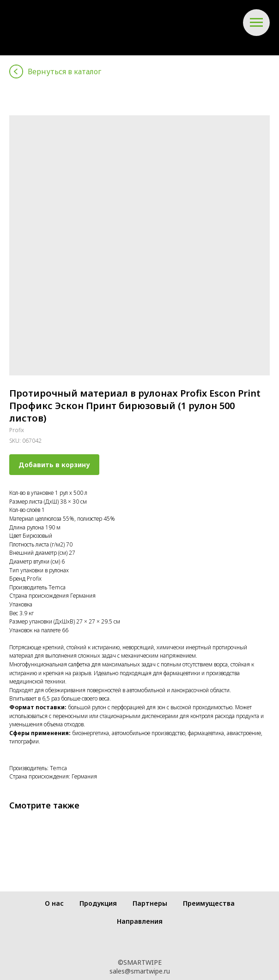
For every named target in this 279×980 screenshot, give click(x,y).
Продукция (98, 903)
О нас (54, 903)
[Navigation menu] (256, 23)
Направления (140, 921)
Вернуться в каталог (64, 71)
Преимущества (209, 903)
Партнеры (150, 903)
